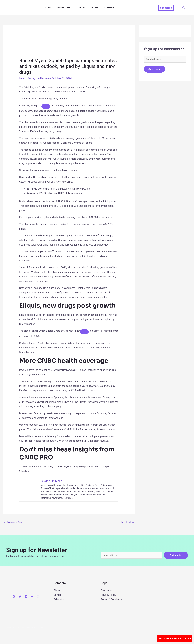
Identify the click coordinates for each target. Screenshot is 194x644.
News (23, 78)
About (89, 8)
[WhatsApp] (38, 597)
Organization (62, 8)
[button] (166, 8)
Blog (77, 8)
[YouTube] (32, 597)
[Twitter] (20, 597)
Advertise (59, 600)
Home (46, 8)
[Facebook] (14, 597)
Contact (103, 8)
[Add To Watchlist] (46, 106)
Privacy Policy (109, 595)
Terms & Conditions (112, 600)
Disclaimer (107, 591)
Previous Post (13, 522)
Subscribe (155, 69)
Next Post (127, 522)
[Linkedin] (26, 597)
